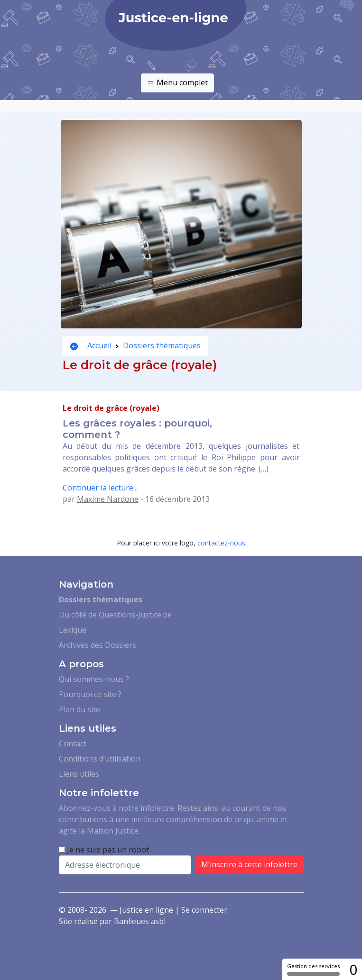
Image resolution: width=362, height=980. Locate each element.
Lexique (73, 630)
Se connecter (204, 910)
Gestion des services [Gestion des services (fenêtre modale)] (313, 969)
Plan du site (79, 709)
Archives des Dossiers (97, 645)
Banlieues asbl (140, 921)
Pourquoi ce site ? (90, 694)
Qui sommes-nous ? (94, 679)
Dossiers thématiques (162, 345)
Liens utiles (79, 774)
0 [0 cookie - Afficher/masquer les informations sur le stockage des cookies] (353, 969)
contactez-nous (221, 543)
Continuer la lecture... (100, 488)
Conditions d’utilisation (100, 759)
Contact (73, 744)
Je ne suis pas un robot (104, 850)
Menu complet (177, 83)
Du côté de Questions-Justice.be (115, 615)
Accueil (91, 345)
